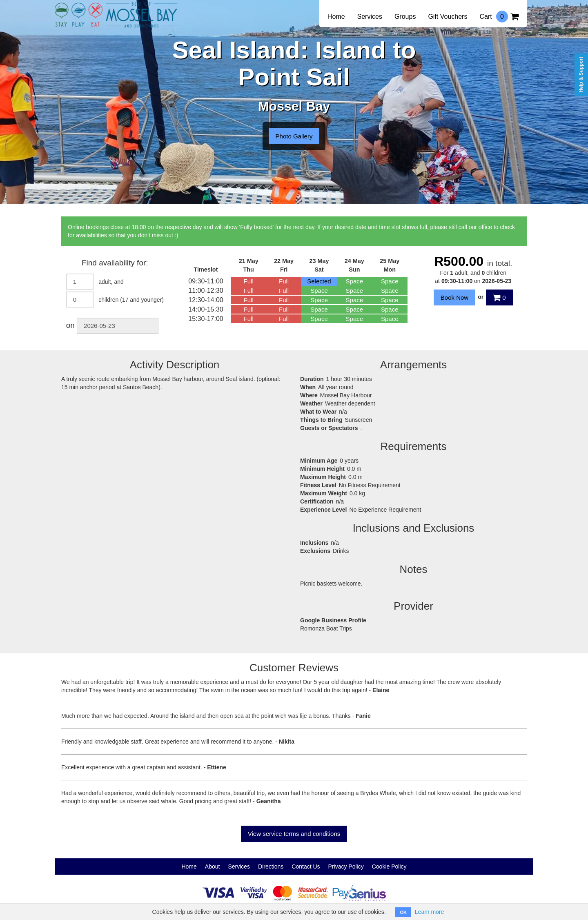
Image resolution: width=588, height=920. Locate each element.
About (213, 867)
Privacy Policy (346, 867)
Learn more (430, 912)
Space (355, 281)
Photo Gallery (294, 136)
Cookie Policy (389, 867)
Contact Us (306, 867)
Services (370, 17)
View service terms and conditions (294, 834)
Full (249, 281)
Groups (405, 17)
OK (403, 912)
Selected (319, 281)
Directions (271, 867)
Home (336, 17)
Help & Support (581, 75)
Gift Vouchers (448, 17)
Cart (499, 17)
